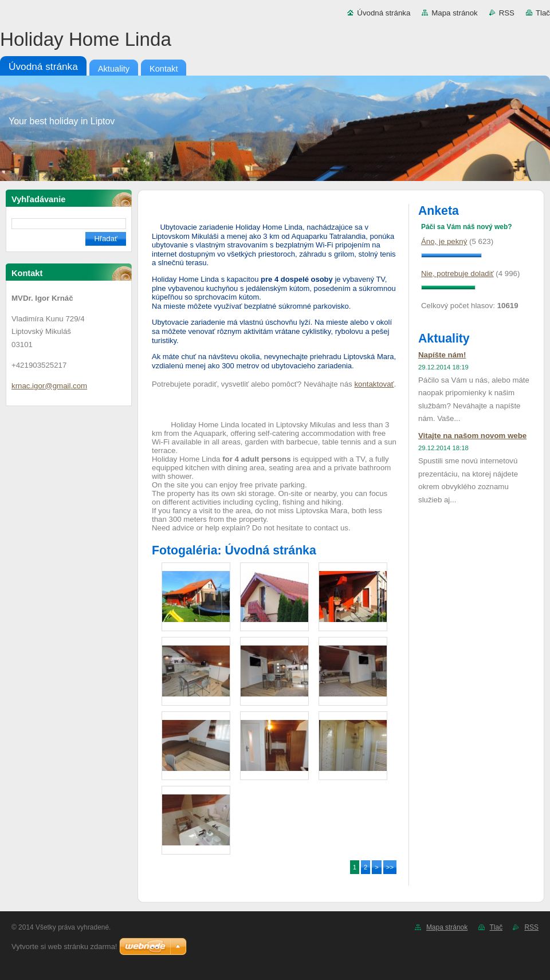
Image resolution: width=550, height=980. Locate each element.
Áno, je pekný (444, 241)
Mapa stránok (454, 13)
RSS (507, 13)
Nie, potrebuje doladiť (457, 273)
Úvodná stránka (384, 13)
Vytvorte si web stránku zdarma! (64, 946)
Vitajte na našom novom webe (472, 436)
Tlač (543, 13)
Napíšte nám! (442, 355)
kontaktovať (374, 384)
